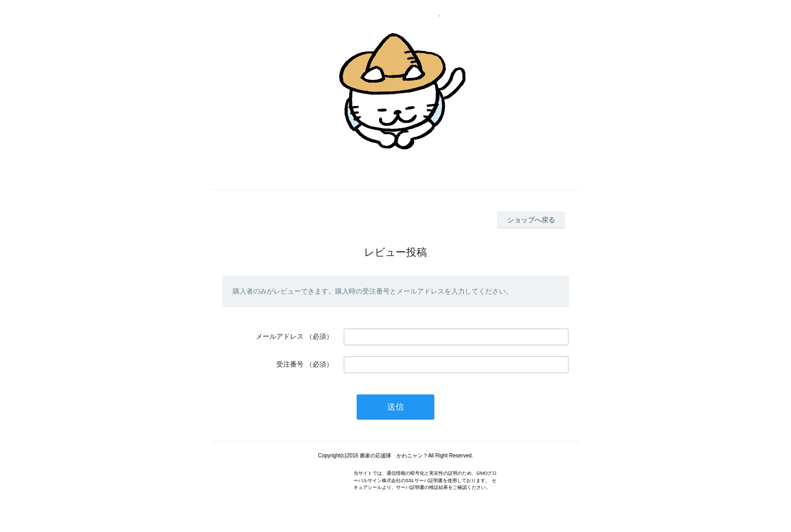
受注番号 (290, 364)
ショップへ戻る (531, 220)
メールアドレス (280, 336)
